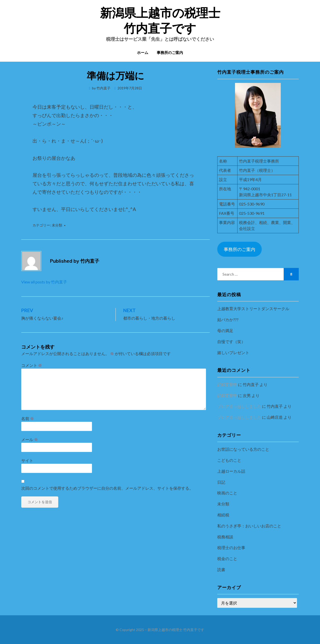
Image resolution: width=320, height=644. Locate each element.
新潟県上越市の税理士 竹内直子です (176, 630)
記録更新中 (227, 384)
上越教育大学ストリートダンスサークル (253, 309)
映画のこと (227, 493)
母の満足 (225, 330)
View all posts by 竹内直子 (44, 282)
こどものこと (229, 460)
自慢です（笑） (231, 341)
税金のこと (227, 558)
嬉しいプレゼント (233, 352)
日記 (221, 482)
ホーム (143, 53)
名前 (28, 418)
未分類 (57, 225)
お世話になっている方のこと (243, 449)
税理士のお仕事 (231, 547)
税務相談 (225, 537)
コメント (32, 365)
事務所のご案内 (170, 53)
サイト (27, 460)
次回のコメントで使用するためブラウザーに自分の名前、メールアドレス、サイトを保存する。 (107, 488)
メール (30, 439)
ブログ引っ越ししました (239, 406)
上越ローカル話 (231, 471)
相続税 (223, 515)
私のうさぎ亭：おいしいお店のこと (249, 526)
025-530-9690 (252, 204)
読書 (221, 569)
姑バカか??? (228, 320)
